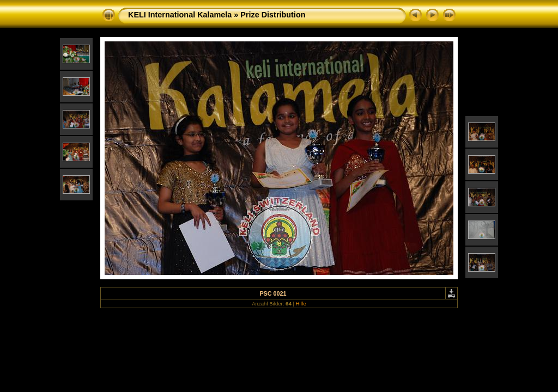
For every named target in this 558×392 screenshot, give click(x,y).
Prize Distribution (273, 15)
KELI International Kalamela (180, 15)
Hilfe (301, 304)
